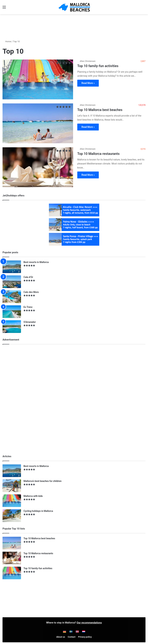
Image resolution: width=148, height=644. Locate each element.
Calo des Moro (31, 292)
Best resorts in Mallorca (36, 262)
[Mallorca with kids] (12, 501)
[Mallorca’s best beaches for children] (12, 486)
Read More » (88, 83)
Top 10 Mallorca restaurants (98, 154)
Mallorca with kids (33, 496)
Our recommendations (89, 623)
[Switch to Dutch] (84, 631)
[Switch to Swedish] (71, 631)
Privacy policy (85, 637)
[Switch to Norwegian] (77, 631)
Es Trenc (28, 307)
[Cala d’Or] (12, 282)
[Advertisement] (74, 25)
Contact (72, 637)
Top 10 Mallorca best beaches (100, 110)
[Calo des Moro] (12, 297)
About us (61, 637)
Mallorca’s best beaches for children (43, 481)
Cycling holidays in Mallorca (38, 511)
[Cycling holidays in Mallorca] (12, 516)
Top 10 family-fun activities (98, 66)
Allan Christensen (88, 61)
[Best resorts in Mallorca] (12, 267)
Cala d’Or (28, 277)
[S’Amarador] (12, 327)
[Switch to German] (65, 631)
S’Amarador (30, 322)
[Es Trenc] (12, 312)
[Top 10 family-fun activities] (38, 79)
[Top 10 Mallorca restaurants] (38, 167)
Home (7, 41)
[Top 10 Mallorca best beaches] (38, 123)
